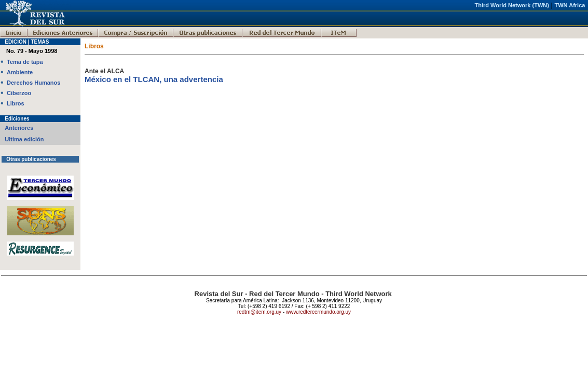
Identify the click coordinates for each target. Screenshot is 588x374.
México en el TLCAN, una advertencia (154, 79)
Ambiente (20, 72)
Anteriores (19, 128)
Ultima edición (24, 139)
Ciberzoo (19, 93)
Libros (16, 103)
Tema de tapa (25, 62)
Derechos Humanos (33, 83)
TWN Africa (570, 5)
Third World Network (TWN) (511, 5)
